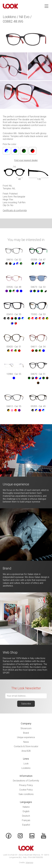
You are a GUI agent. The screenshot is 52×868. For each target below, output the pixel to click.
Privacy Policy (26, 785)
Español (26, 825)
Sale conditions (26, 794)
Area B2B (26, 751)
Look (26, 764)
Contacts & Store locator (26, 746)
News (26, 742)
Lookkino (26, 768)
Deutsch (26, 816)
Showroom (26, 728)
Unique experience (26, 737)
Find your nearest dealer (26, 160)
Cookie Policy (26, 790)
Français (26, 820)
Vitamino (29, 862)
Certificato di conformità (15, 210)
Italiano (26, 807)
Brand (26, 733)
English (26, 811)
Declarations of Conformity (26, 781)
